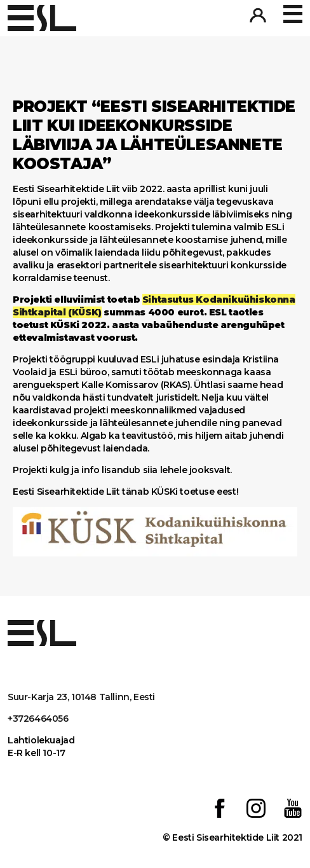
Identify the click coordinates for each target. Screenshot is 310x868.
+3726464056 (38, 719)
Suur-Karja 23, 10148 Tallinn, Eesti (81, 697)
